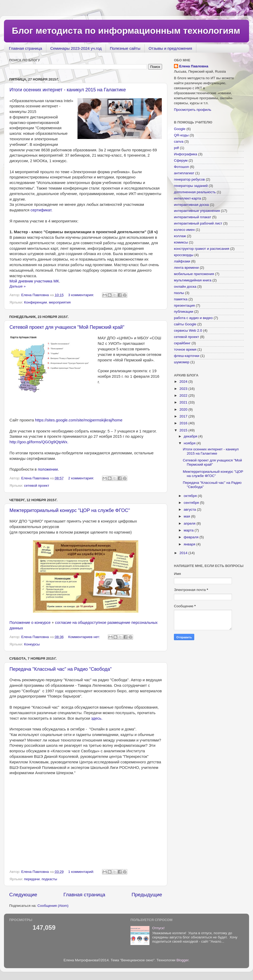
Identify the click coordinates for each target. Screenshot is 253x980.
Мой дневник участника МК (34, 281)
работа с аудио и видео (193, 318)
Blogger (182, 960)
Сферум (181, 160)
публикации (184, 312)
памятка (181, 299)
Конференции (35, 302)
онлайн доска (185, 287)
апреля (190, 523)
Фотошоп (181, 167)
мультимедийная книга (193, 280)
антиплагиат (184, 173)
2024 (184, 382)
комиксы (181, 242)
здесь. (97, 718)
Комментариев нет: (85, 637)
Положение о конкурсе (30, 623)
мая (187, 516)
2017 (184, 416)
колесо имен (184, 230)
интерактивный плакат (193, 217)
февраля (192, 537)
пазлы (179, 293)
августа (190, 509)
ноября (190, 443)
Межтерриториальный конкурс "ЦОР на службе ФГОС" (70, 510)
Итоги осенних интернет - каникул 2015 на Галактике (68, 90)
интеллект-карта (188, 198)
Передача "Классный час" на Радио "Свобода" (61, 669)
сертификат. (42, 210)
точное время (185, 349)
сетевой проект (37, 486)
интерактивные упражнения (197, 211)
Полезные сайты (125, 48)
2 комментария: (82, 478)
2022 (184, 396)
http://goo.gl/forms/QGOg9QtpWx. (39, 442)
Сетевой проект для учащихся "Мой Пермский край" (67, 327)
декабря (191, 436)
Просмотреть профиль (193, 110)
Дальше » (18, 286)
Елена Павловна (194, 66)
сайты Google (185, 324)
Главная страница (26, 48)
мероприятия (60, 302)
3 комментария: (82, 295)
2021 (184, 402)
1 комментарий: (82, 872)
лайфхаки (182, 261)
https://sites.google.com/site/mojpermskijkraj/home (79, 420)
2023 (184, 389)
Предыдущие (147, 895)
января (190, 544)
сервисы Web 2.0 (188, 330)
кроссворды (184, 255)
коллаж (180, 236)
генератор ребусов (189, 179)
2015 (184, 430)
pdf (176, 148)
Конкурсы (32, 644)
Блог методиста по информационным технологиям (126, 31)
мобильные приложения (194, 274)
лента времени (186, 268)
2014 (184, 553)
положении (48, 469)
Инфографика (186, 154)
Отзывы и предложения (170, 48)
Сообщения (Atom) (53, 906)
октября (191, 496)
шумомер (182, 362)
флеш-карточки (187, 356)
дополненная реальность (195, 192)
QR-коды (181, 135)
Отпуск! (158, 928)
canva (179, 141)
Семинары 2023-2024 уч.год (76, 48)
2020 (184, 409)
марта (189, 530)
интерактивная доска (191, 205)
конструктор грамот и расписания (202, 249)
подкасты (49, 879)
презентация (184, 305)
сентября (192, 503)
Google (180, 129)
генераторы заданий (191, 186)
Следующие (23, 895)
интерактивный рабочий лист (198, 223)
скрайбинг (182, 343)
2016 (184, 423)
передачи (32, 879)
